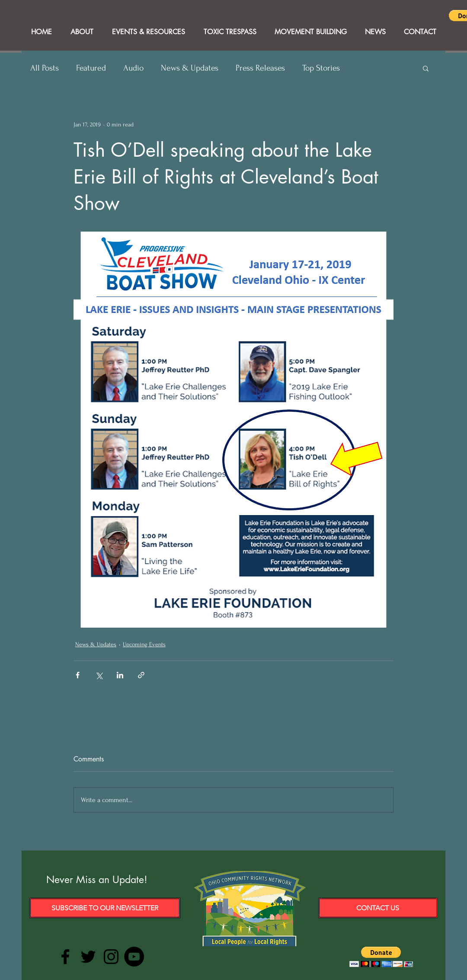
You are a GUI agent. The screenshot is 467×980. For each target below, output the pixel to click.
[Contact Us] (378, 908)
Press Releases (260, 68)
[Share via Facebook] (78, 675)
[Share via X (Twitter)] (99, 675)
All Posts (45, 68)
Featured (91, 68)
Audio (133, 68)
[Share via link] (141, 675)
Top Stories (321, 68)
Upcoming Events (144, 644)
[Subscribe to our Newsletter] (105, 908)
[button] (426, 68)
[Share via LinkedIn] (120, 675)
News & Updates (190, 68)
